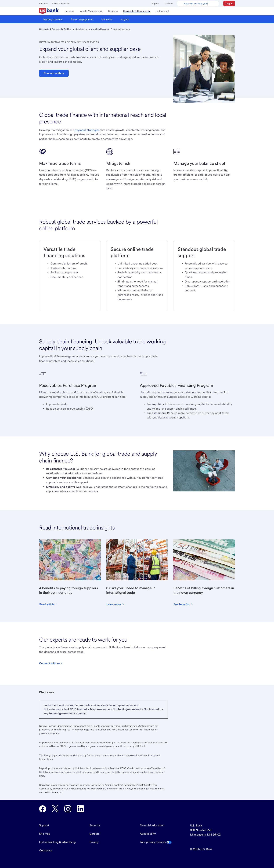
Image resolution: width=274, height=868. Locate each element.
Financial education (61, 3)
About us (43, 3)
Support (156, 3)
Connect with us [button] (54, 73)
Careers (94, 834)
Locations (168, 3)
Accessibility (148, 834)
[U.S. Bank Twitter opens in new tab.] (55, 809)
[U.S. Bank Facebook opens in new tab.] (43, 809)
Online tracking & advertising (57, 842)
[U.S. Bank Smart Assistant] (198, 3)
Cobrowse (46, 850)
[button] (229, 3)
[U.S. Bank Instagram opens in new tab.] (68, 809)
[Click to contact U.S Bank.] (51, 663)
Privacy (94, 842)
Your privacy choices (156, 842)
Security (95, 825)
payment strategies (87, 130)
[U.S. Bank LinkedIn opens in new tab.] (80, 809)
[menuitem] (49, 11)
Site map (45, 834)
